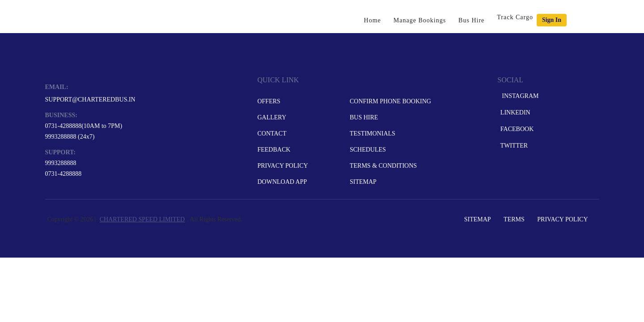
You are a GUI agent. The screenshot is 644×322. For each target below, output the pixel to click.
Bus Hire (471, 20)
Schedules (368, 150)
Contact (272, 133)
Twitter (513, 146)
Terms (514, 219)
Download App (282, 182)
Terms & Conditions (383, 166)
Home (373, 20)
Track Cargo (515, 17)
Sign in (552, 20)
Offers (269, 101)
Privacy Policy (282, 166)
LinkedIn (514, 112)
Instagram (519, 96)
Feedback (274, 150)
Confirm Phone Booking (390, 101)
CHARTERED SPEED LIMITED (142, 219)
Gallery (272, 117)
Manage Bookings (420, 20)
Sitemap (363, 182)
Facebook (516, 129)
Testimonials (373, 133)
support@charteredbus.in (90, 100)
